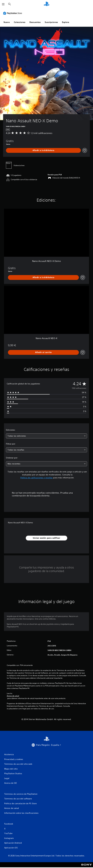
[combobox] (46, 436)
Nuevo (7, 22)
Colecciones (20, 22)
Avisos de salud (13, 696)
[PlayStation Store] (13, 13)
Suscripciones (51, 22)
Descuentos (35, 22)
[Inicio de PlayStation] (47, 4)
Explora (66, 22)
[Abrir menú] (3, 4)
